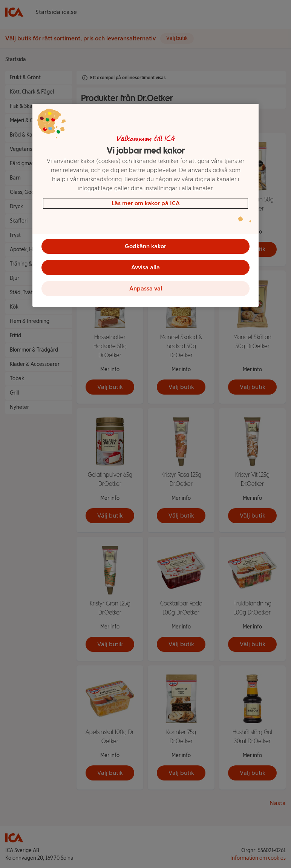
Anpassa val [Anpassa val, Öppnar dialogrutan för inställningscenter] (146, 288)
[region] (145, 205)
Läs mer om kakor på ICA (146, 203)
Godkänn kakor (145, 246)
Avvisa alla (145, 267)
